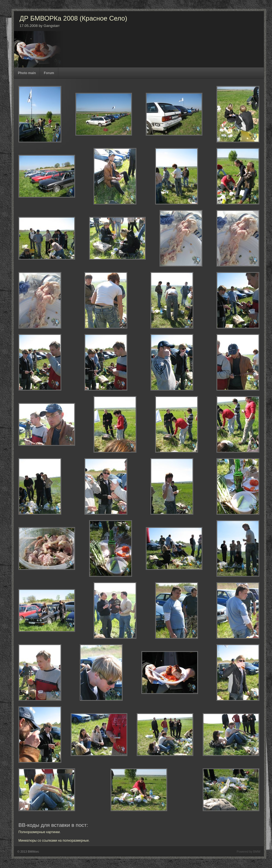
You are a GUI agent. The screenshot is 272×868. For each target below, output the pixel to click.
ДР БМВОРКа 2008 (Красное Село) (73, 18)
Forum (49, 73)
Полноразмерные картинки (39, 832)
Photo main (27, 73)
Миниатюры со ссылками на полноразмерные (54, 841)
